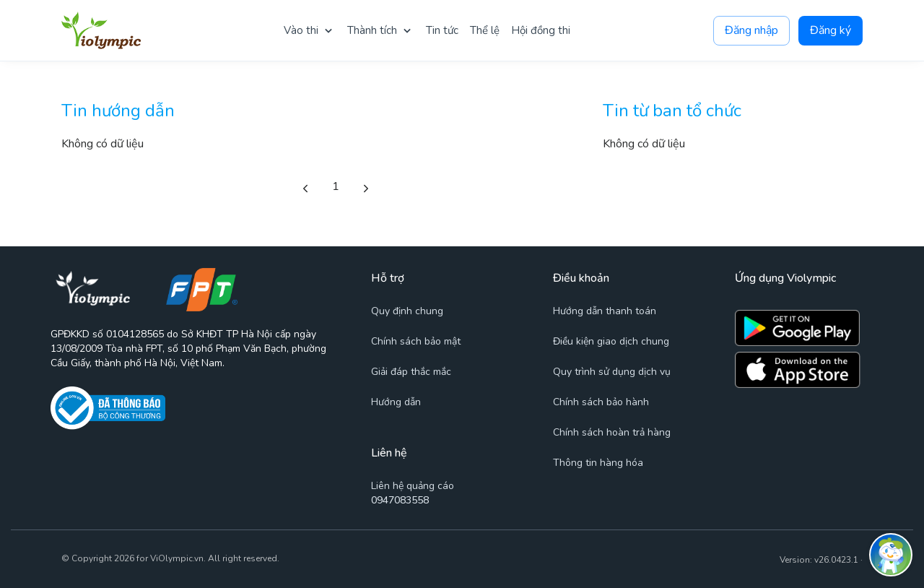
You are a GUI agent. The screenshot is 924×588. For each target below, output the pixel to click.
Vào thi (301, 30)
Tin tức (442, 30)
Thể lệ (485, 30)
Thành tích (372, 30)
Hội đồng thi (541, 30)
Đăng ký (831, 31)
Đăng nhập (751, 31)
